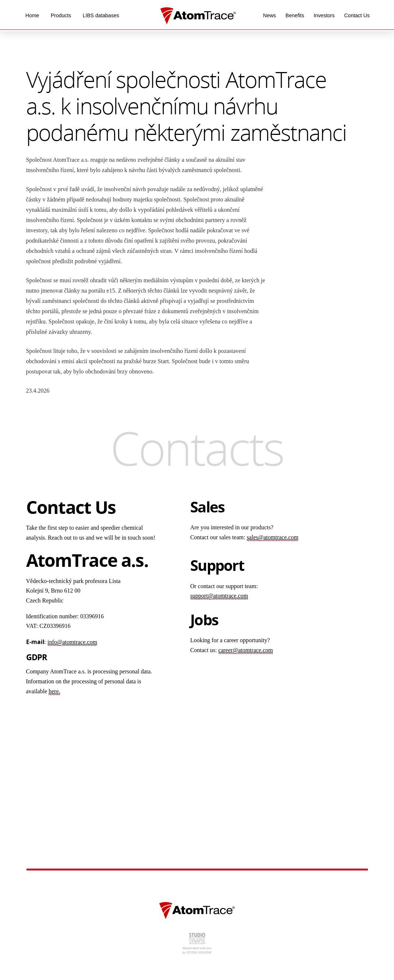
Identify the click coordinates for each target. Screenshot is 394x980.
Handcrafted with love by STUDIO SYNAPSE (197, 944)
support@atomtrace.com (219, 596)
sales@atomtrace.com (273, 537)
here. (54, 691)
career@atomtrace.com (245, 650)
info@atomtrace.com (72, 642)
